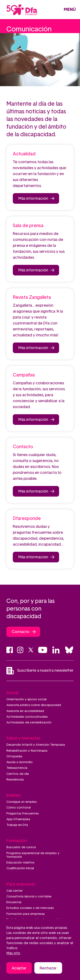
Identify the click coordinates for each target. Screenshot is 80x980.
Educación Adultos (20, 863)
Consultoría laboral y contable (29, 896)
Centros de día (18, 774)
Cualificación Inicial (20, 868)
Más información (33, 199)
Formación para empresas (26, 914)
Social (12, 693)
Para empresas (21, 884)
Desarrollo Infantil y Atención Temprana (36, 745)
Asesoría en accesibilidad (25, 711)
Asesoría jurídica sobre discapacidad (34, 705)
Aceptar (19, 969)
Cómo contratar (19, 808)
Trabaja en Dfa (17, 825)
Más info (13, 954)
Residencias (15, 780)
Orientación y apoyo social (26, 699)
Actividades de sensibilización (29, 722)
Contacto (21, 632)
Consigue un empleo (22, 802)
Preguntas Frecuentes (23, 814)
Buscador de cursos (21, 847)
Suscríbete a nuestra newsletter (40, 671)
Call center (15, 891)
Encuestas (14, 902)
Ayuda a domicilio (20, 762)
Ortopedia (14, 756)
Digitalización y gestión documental (33, 920)
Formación (17, 841)
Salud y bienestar (23, 738)
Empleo (14, 795)
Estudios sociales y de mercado (30, 908)
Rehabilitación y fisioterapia (27, 751)
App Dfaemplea (18, 819)
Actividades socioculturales (27, 717)
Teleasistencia (17, 768)
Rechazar (48, 969)
